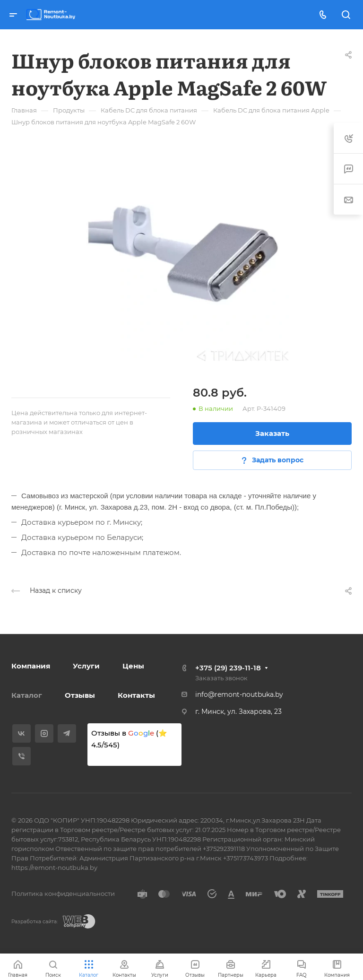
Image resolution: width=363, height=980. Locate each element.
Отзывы (80, 695)
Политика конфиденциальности (63, 893)
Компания (31, 666)
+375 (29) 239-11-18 (228, 668)
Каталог (27, 695)
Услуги (86, 666)
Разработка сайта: (35, 922)
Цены (133, 666)
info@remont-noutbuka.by (239, 694)
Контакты (136, 695)
